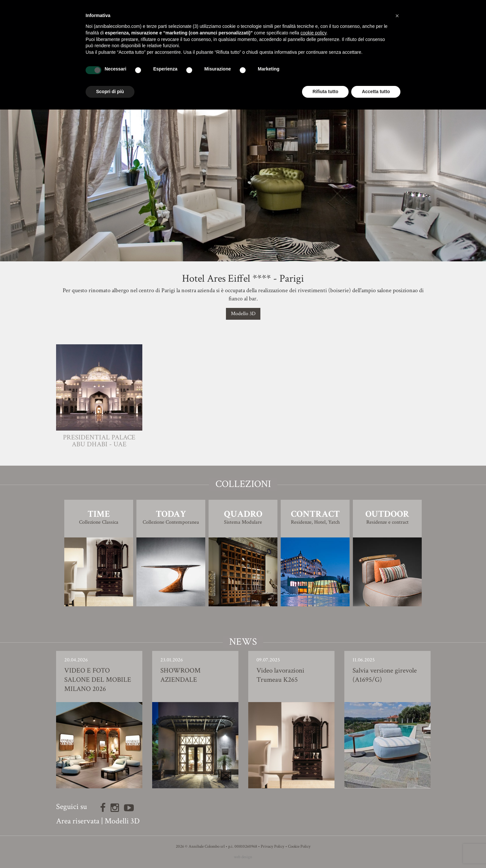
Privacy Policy (273, 847)
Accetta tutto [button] (376, 91)
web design (243, 857)
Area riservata (78, 821)
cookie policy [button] (313, 33)
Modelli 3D (122, 821)
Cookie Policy (299, 847)
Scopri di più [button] (110, 91)
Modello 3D (243, 314)
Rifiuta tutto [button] (325, 91)
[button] (397, 16)
